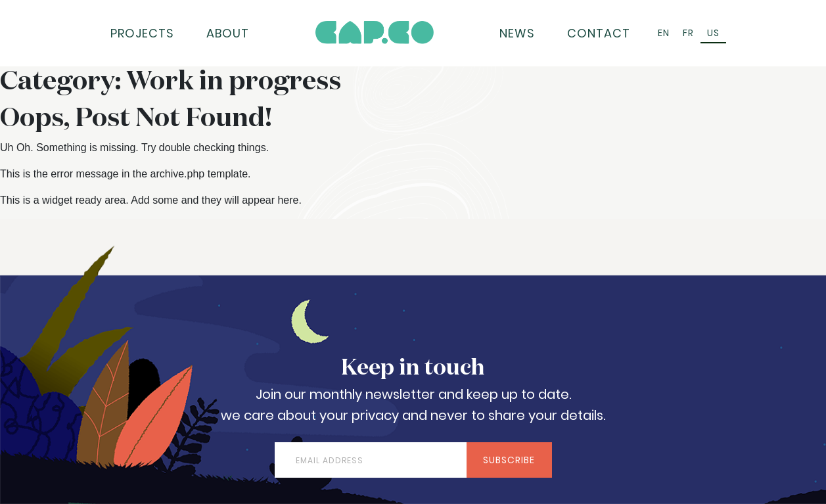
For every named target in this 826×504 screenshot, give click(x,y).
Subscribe (509, 460)
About (228, 33)
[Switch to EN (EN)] (664, 33)
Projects (142, 33)
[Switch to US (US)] (713, 33)
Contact (599, 33)
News (517, 33)
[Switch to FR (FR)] (688, 33)
